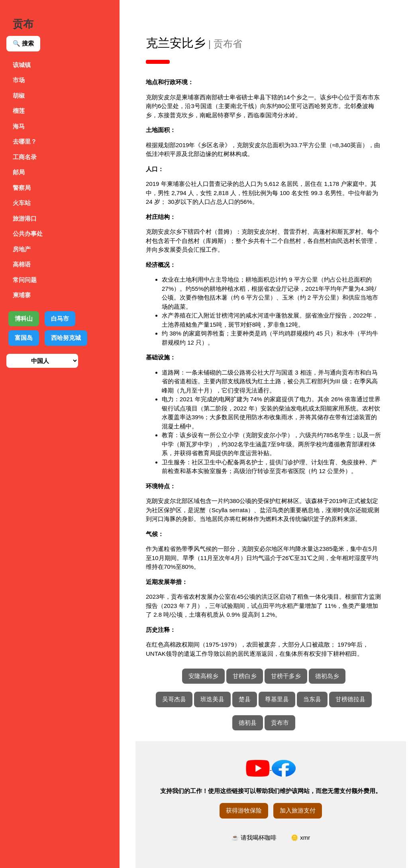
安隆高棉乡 (203, 676)
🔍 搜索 (23, 43)
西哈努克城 (66, 338)
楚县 (245, 699)
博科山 (24, 319)
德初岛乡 (327, 676)
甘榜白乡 (245, 676)
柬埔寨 (22, 295)
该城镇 (22, 65)
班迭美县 (212, 699)
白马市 (60, 319)
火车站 (22, 203)
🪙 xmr (300, 837)
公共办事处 (28, 234)
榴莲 (19, 111)
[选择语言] (42, 361)
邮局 (19, 172)
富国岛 (24, 338)
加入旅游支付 (298, 810)
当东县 (312, 699)
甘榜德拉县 (350, 699)
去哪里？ (25, 141)
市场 (19, 80)
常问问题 (25, 280)
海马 (19, 126)
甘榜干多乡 (286, 676)
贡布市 (280, 723)
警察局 (22, 188)
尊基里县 (277, 699)
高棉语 (22, 264)
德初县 (248, 723)
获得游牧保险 (244, 810)
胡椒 (19, 96)
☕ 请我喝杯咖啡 (254, 837)
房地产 (22, 249)
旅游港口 (25, 218)
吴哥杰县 (174, 699)
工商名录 (25, 157)
